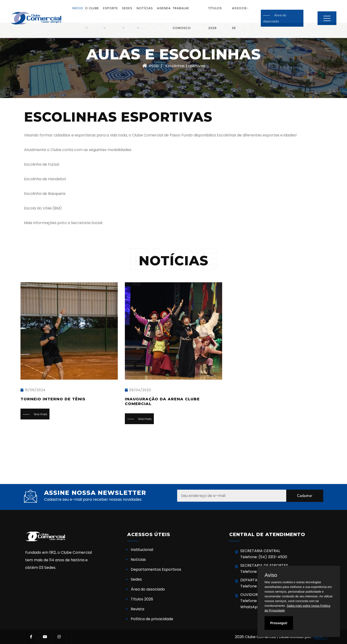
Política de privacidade (152, 619)
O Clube (92, 4)
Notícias (145, 4)
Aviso (271, 575)
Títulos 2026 (142, 599)
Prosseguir (279, 623)
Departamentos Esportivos (156, 569)
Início (78, 4)
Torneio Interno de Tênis (53, 399)
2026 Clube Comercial (255, 637)
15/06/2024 (33, 390)
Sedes (127, 4)
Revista (137, 609)
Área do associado (148, 589)
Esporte (111, 4)
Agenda (164, 4)
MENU (327, 14)
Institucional (142, 550)
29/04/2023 (138, 390)
